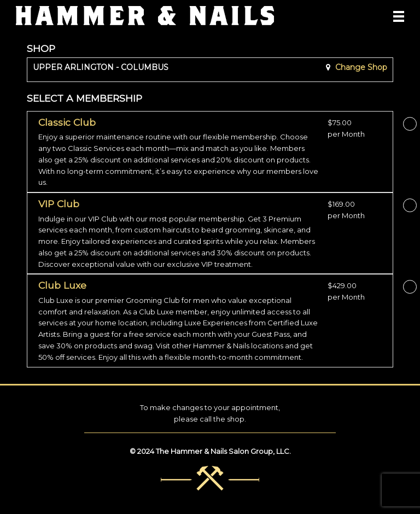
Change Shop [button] (360, 67)
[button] (179, 153)
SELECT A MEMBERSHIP (84, 98)
